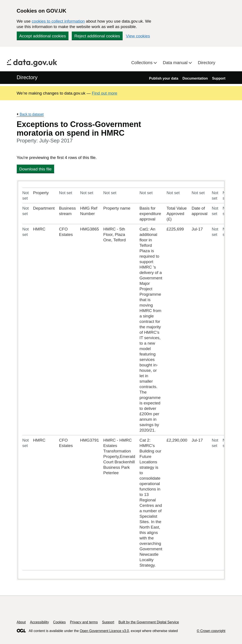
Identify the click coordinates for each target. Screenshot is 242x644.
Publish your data (164, 78)
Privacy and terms (84, 622)
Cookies (59, 622)
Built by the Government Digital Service (149, 622)
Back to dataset (32, 114)
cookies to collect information (58, 21)
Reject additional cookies (97, 36)
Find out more (104, 93)
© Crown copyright (211, 631)
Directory (207, 63)
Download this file (36, 169)
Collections (143, 63)
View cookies (138, 36)
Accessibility (39, 622)
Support (219, 78)
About (21, 622)
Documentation (195, 78)
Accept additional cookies (43, 36)
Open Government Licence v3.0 (104, 631)
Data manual (176, 63)
